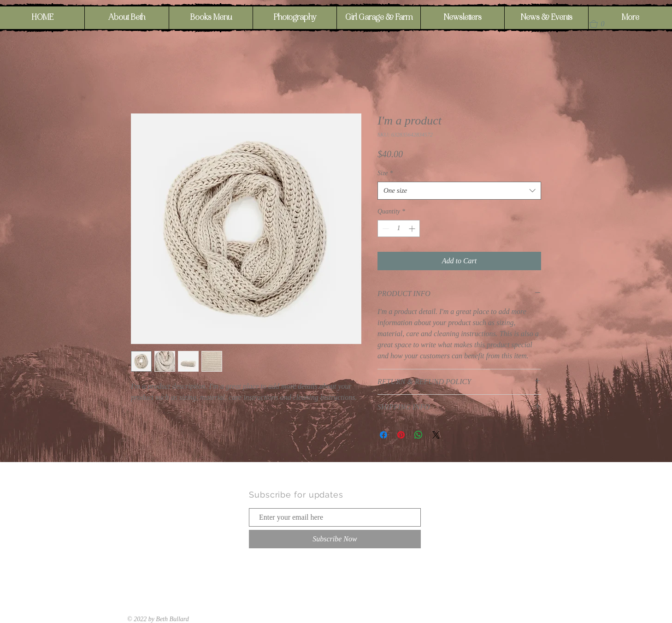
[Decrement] (385, 228)
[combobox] (459, 191)
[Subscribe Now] (335, 539)
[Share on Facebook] (383, 435)
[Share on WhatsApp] (419, 435)
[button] (601, 24)
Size (385, 173)
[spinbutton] (399, 228)
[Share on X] (436, 435)
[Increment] (413, 228)
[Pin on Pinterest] (401, 435)
